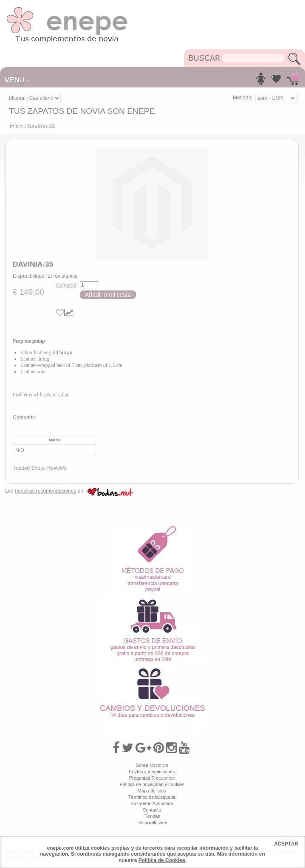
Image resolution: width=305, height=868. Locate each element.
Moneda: (243, 98)
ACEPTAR (286, 844)
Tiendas (152, 816)
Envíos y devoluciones (152, 772)
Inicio (16, 126)
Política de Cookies (162, 860)
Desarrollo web (152, 823)
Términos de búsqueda (152, 797)
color (63, 395)
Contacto (152, 810)
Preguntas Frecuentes (152, 778)
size (48, 395)
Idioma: (18, 98)
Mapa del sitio (152, 791)
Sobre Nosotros (152, 765)
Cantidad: (67, 286)
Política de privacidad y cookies (152, 784)
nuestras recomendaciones (45, 491)
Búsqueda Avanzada (152, 803)
